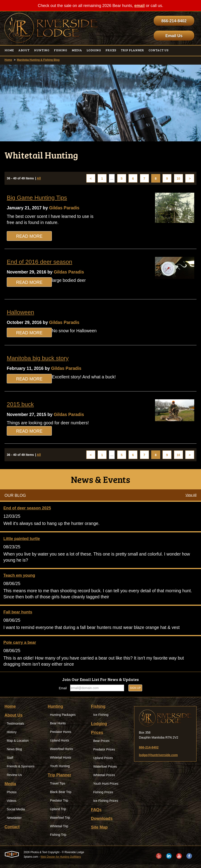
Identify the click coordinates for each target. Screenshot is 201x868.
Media (10, 787)
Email (63, 692)
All (39, 179)
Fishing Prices (103, 796)
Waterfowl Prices (105, 770)
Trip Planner (59, 779)
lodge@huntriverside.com (158, 759)
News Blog (14, 753)
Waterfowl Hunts (62, 753)
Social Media (16, 813)
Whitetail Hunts (61, 761)
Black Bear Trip (61, 796)
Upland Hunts (60, 744)
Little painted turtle (22, 540)
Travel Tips (58, 787)
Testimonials (15, 727)
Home (8, 60)
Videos (12, 804)
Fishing (98, 710)
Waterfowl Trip (60, 821)
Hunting (55, 710)
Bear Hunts (58, 727)
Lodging (99, 727)
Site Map (99, 831)
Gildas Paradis (66, 208)
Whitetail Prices (104, 779)
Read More (29, 237)
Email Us (174, 36)
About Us (14, 719)
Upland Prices (103, 762)
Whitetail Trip (59, 830)
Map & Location (18, 744)
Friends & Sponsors (21, 770)
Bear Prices (101, 744)
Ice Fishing (101, 718)
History (12, 736)
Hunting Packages (63, 718)
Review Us (14, 778)
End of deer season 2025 (27, 510)
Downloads (102, 822)
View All (191, 497)
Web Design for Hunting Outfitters (61, 860)
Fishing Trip (58, 838)
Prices (97, 736)
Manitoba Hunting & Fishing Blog (38, 60)
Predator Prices (104, 753)
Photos (12, 796)
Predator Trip (59, 804)
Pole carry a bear (20, 646)
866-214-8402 (174, 21)
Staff (10, 761)
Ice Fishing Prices (106, 804)
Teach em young (19, 578)
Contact (12, 830)
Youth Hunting (60, 770)
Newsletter (14, 821)
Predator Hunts (61, 735)
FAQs (96, 813)
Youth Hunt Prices (106, 787)
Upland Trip (58, 813)
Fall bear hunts (18, 615)
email (139, 6)
